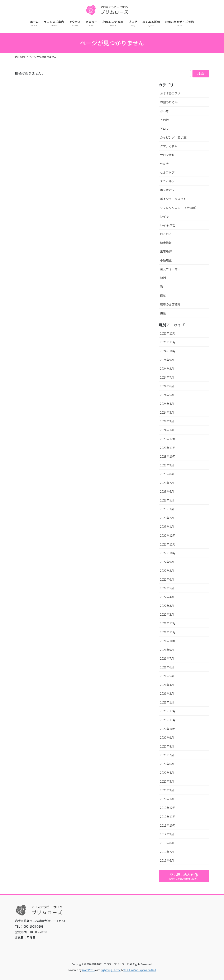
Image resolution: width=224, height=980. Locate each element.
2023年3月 (167, 509)
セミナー (166, 164)
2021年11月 (168, 632)
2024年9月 (167, 360)
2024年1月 (167, 430)
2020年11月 (168, 720)
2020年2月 (167, 790)
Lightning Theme (111, 970)
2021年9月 (167, 650)
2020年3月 (167, 781)
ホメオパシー (169, 190)
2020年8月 (167, 746)
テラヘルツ (167, 181)
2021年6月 (167, 667)
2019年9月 (167, 834)
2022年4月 (167, 597)
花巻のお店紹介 (170, 304)
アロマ (165, 129)
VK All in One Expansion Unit (140, 970)
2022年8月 (167, 571)
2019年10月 (168, 825)
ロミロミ (166, 234)
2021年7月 (167, 658)
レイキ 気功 (168, 225)
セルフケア (167, 172)
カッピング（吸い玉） (175, 137)
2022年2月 (167, 614)
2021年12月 (168, 623)
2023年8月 (167, 474)
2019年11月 (168, 817)
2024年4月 (167, 404)
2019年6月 (167, 860)
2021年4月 (167, 685)
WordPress (88, 970)
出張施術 (166, 251)
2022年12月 (168, 535)
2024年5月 (167, 395)
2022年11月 (168, 544)
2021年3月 (167, 693)
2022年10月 (168, 553)
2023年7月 (167, 483)
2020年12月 (168, 711)
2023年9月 (167, 465)
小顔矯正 (166, 260)
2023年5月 (167, 500)
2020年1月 (167, 799)
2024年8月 (167, 369)
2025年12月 (168, 333)
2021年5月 (167, 676)
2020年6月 (167, 764)
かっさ (165, 111)
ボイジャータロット (173, 199)
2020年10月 (168, 729)
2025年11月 (168, 342)
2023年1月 (167, 527)
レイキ (165, 216)
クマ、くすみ (169, 146)
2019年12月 (168, 808)
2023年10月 (168, 456)
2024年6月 (167, 386)
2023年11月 (168, 448)
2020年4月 (167, 773)
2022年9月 (167, 562)
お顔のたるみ (169, 102)
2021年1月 (167, 702)
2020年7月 (167, 755)
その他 (165, 120)
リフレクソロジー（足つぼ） (179, 208)
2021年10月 (168, 641)
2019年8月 (167, 843)
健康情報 (166, 243)
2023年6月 (167, 491)
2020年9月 (167, 738)
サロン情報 (167, 155)
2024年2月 (167, 421)
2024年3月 (167, 412)
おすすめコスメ (170, 93)
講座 (163, 313)
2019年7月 (167, 852)
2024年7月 (167, 377)
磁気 (163, 296)
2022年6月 (167, 579)
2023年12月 (168, 439)
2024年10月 (168, 351)
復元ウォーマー (170, 269)
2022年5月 (167, 588)
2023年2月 (167, 518)
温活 (163, 278)
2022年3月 (167, 606)
